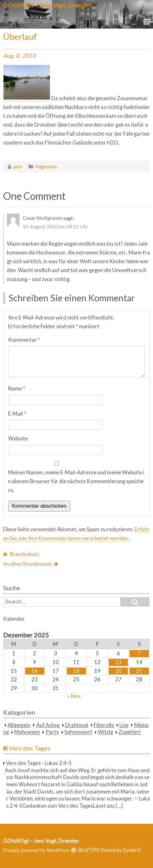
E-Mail (17, 414)
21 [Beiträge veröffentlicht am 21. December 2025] (139, 671)
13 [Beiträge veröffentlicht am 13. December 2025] (118, 662)
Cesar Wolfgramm (43, 218)
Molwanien (27, 732)
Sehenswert (78, 732)
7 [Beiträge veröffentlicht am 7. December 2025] (139, 653)
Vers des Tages (30, 748)
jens (18, 166)
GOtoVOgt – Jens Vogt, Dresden (47, 5)
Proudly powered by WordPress (36, 850)
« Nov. (75, 696)
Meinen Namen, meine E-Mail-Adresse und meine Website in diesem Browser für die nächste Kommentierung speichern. (76, 481)
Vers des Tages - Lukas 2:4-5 (39, 763)
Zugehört (130, 732)
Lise (124, 725)
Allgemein (46, 166)
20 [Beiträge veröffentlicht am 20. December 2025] (118, 671)
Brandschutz (25, 554)
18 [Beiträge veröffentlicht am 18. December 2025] (76, 671)
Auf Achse (48, 725)
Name (17, 389)
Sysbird (132, 850)
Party (52, 732)
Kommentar (24, 340)
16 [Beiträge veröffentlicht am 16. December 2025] (35, 671)
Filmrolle (104, 725)
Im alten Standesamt (27, 564)
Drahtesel (77, 725)
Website (18, 439)
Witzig (105, 732)
